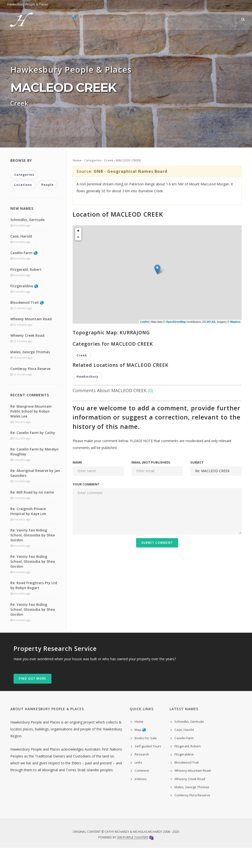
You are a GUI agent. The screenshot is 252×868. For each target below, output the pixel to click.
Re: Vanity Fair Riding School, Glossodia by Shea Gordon (33, 555)
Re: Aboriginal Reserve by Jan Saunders (35, 493)
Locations (23, 205)
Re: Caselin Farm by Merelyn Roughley (34, 472)
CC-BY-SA (209, 341)
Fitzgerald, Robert (26, 289)
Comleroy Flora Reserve (30, 389)
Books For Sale (83, 39)
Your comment (86, 504)
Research (161, 39)
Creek (109, 180)
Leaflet (145, 341)
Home (34, 39)
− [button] (78, 257)
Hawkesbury (87, 397)
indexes (141, 799)
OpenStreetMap (176, 341)
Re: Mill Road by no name (32, 512)
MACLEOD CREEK (128, 180)
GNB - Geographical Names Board (131, 191)
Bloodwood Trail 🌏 (27, 323)
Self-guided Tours (125, 39)
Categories (93, 180)
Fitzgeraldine (184, 774)
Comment (206, 39)
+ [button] (78, 251)
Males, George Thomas (30, 372)
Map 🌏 (53, 39)
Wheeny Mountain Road (31, 339)
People (47, 205)
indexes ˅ (233, 39)
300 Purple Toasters (133, 858)
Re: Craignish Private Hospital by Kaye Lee (28, 531)
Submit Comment (157, 563)
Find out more (32, 699)
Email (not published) (151, 482)
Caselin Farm (184, 758)
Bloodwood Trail (187, 783)
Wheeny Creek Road (27, 356)
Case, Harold (21, 256)
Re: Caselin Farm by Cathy (33, 453)
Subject (197, 482)
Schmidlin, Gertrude (27, 240)
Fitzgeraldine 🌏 (24, 306)
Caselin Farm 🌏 (24, 273)
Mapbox (235, 341)
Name (77, 482)
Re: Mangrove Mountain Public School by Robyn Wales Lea (31, 431)
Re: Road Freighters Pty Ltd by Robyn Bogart (34, 605)
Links (183, 39)
